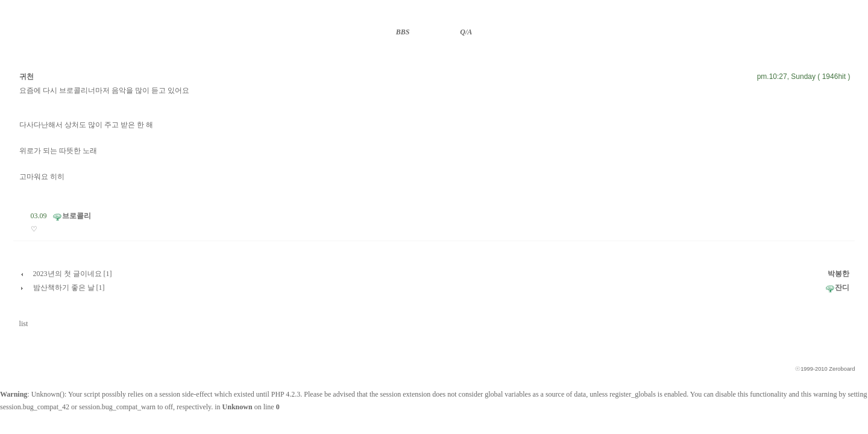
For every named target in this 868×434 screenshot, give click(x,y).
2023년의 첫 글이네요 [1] (73, 274)
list (24, 324)
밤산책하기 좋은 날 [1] (69, 288)
